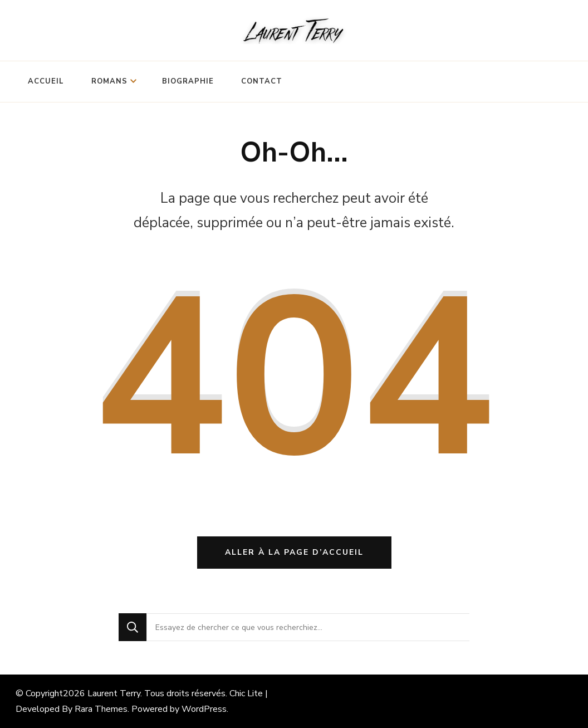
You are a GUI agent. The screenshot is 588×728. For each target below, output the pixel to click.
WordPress (204, 709)
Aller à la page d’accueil (294, 552)
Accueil (46, 81)
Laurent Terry (114, 693)
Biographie (188, 81)
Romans (109, 81)
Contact (262, 81)
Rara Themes (101, 709)
